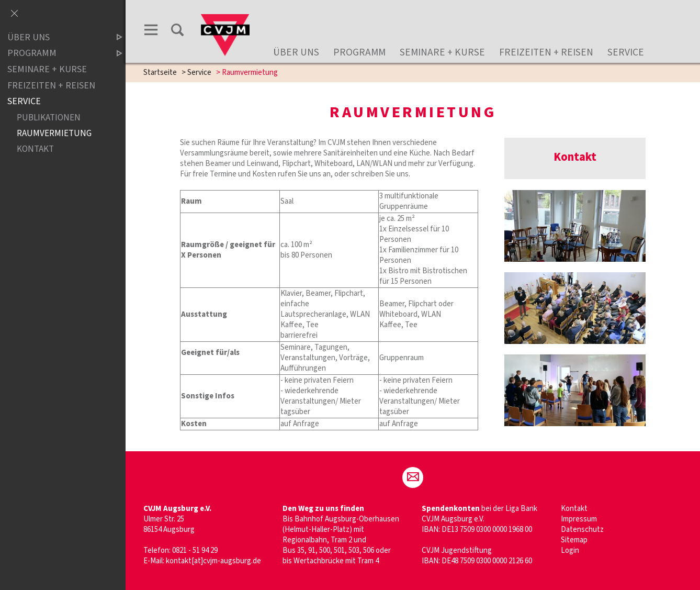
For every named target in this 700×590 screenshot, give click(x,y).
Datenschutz (582, 530)
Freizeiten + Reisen (546, 52)
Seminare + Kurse (442, 52)
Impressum (579, 519)
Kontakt (574, 509)
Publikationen (49, 118)
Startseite (160, 73)
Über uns (296, 52)
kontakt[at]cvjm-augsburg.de (213, 561)
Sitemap (574, 540)
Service (626, 52)
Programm (359, 52)
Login (570, 550)
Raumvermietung (54, 133)
